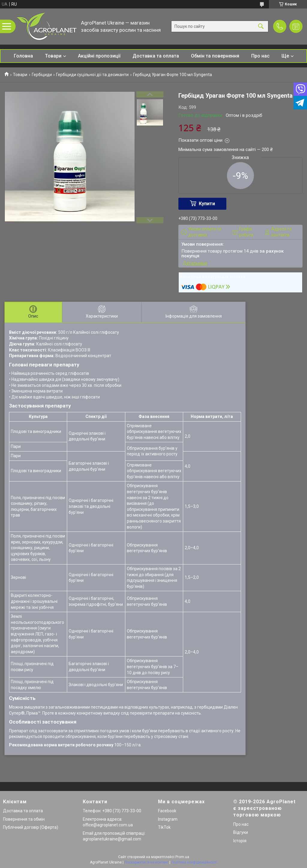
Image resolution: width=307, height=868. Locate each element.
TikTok (164, 827)
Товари (53, 56)
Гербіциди (42, 75)
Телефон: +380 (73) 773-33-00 (112, 811)
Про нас (260, 56)
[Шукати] (261, 27)
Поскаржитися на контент (146, 862)
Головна (23, 56)
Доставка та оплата (156, 56)
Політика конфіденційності (194, 862)
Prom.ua (182, 857)
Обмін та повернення (215, 56)
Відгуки (241, 832)
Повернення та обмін (24, 819)
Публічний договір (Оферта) (31, 827)
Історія (240, 841)
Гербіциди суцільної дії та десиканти (92, 75)
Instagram (168, 819)
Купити (207, 204)
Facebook (167, 811)
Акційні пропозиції (99, 56)
